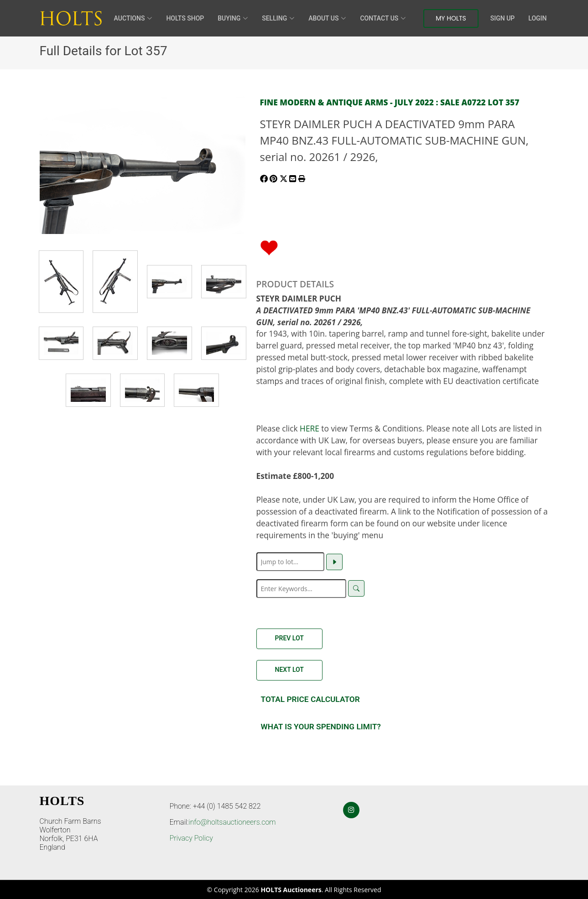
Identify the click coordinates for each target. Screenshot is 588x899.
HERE (310, 428)
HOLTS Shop (185, 18)
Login (537, 18)
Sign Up (502, 18)
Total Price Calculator (310, 699)
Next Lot (289, 670)
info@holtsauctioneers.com (232, 822)
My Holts (451, 18)
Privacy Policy (191, 838)
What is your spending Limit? (321, 727)
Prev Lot (289, 638)
